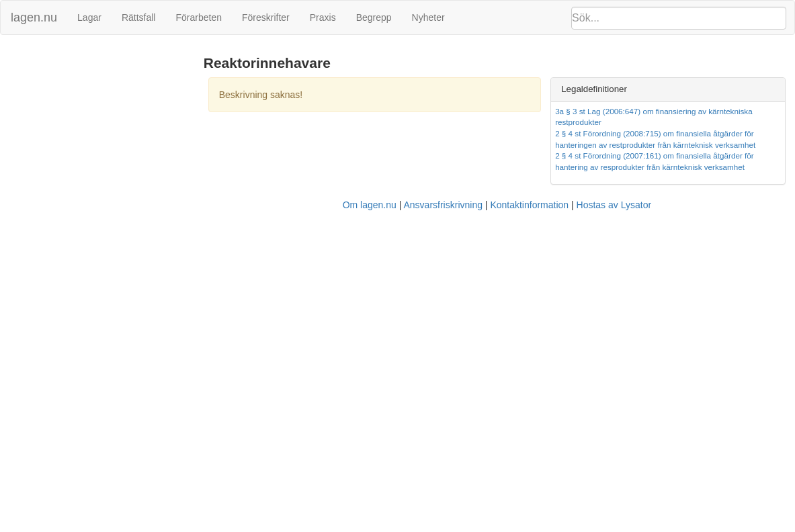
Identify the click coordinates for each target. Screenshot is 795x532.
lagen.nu (34, 17)
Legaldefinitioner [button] (594, 89)
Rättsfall (139, 17)
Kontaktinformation (529, 205)
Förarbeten (198, 17)
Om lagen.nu (370, 205)
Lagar (89, 17)
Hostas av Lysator (614, 205)
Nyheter (428, 17)
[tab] (668, 90)
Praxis (323, 17)
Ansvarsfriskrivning (443, 205)
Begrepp (374, 17)
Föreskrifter (266, 17)
